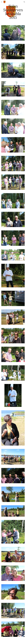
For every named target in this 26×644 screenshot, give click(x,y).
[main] (13, 12)
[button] (2, 2)
